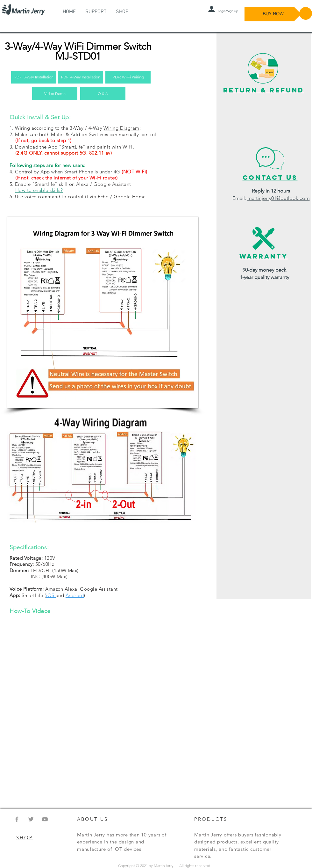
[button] (296, 13)
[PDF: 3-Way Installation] (34, 77)
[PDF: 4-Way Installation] (81, 77)
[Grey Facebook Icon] (17, 819)
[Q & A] (103, 94)
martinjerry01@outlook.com (279, 198)
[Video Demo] (55, 94)
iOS (51, 595)
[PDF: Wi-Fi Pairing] (128, 77)
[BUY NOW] (273, 14)
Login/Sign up (228, 11)
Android (75, 595)
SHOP (25, 838)
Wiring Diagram (121, 128)
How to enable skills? (39, 190)
